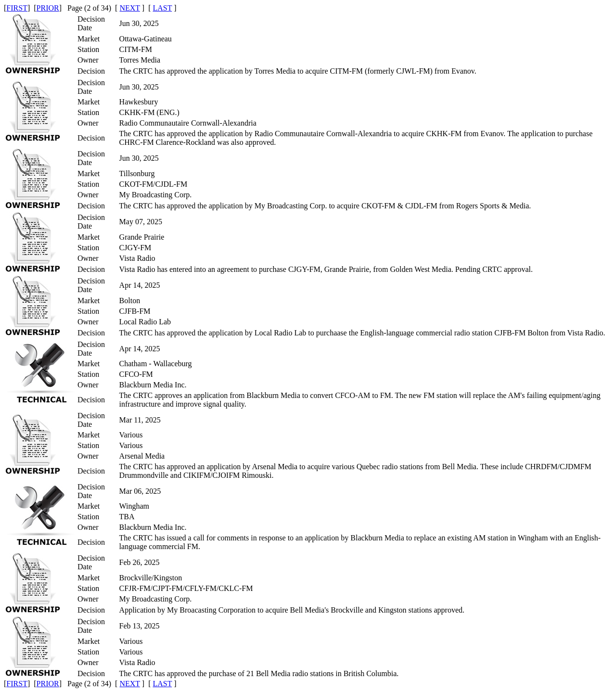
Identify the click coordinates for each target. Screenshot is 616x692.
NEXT (129, 8)
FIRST (17, 8)
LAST (162, 8)
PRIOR (48, 8)
